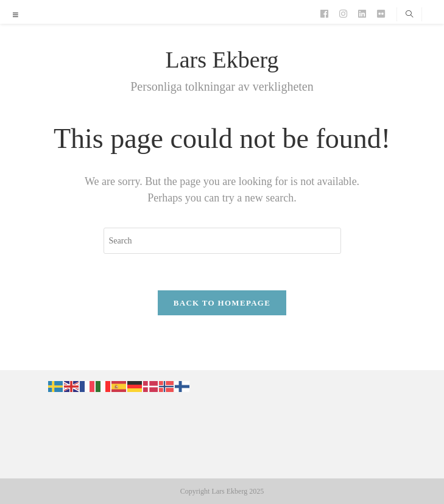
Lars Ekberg (222, 60)
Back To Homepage (222, 303)
